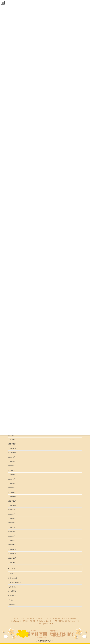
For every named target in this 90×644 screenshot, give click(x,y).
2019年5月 (12, 527)
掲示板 (73, 618)
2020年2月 (12, 488)
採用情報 (25, 621)
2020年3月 (12, 483)
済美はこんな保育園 (28, 618)
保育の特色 (57, 618)
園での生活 (65, 618)
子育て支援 (58, 621)
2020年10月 (12, 453)
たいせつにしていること (44, 618)
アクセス (40, 624)
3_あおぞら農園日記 (15, 582)
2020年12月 (12, 444)
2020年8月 (12, 461)
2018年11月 (12, 554)
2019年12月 (12, 497)
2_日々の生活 (13, 578)
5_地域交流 (12, 591)
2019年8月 (12, 514)
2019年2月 (12, 541)
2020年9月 (12, 457)
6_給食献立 (12, 596)
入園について (17, 621)
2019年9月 (12, 510)
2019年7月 (12, 519)
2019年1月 (12, 545)
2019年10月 (12, 505)
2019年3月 (12, 536)
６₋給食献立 (12, 604)
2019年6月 (12, 523)
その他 (11, 600)
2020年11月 (12, 448)
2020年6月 (12, 470)
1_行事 (11, 574)
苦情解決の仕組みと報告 (45, 621)
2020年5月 (12, 475)
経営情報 (33, 621)
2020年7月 (12, 466)
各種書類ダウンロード (70, 621)
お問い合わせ (49, 624)
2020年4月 (12, 479)
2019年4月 (12, 532)
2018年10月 (12, 558)
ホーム (17, 618)
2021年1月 (12, 440)
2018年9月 (12, 562)
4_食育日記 (12, 587)
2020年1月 (12, 492)
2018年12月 (12, 549)
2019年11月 (12, 501)
